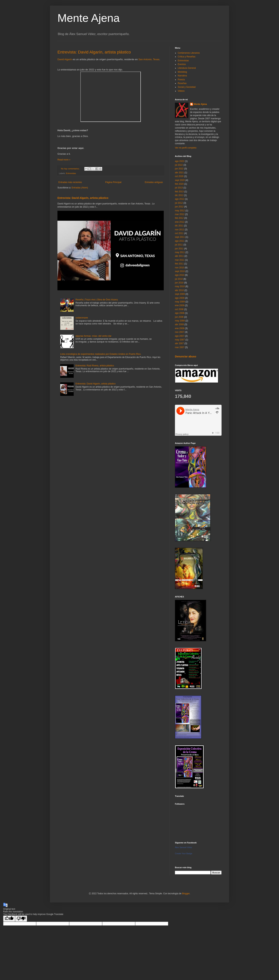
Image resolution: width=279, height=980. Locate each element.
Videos (181, 91)
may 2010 (180, 286)
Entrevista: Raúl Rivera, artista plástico (95, 366)
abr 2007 (179, 343)
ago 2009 (180, 298)
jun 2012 (179, 207)
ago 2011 (180, 241)
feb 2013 (179, 192)
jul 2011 (179, 245)
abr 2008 (179, 324)
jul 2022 (179, 165)
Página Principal (113, 182)
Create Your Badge (184, 853)
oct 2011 (179, 233)
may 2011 (180, 252)
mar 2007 (180, 347)
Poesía (181, 80)
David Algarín (65, 59)
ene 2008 (180, 328)
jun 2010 (179, 283)
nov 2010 (180, 268)
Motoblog (182, 72)
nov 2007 (180, 332)
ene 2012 (180, 222)
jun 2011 (179, 249)
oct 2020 (179, 176)
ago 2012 (180, 199)
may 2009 (180, 302)
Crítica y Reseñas (187, 57)
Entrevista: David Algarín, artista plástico (94, 52)
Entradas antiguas (154, 182)
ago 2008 (180, 313)
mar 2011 (180, 260)
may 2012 (180, 211)
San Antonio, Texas (149, 59)
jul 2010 (179, 279)
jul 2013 (179, 188)
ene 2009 (180, 305)
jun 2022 (179, 169)
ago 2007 (180, 336)
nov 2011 (180, 230)
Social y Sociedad (187, 87)
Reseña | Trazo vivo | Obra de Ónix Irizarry (97, 300)
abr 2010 (179, 290)
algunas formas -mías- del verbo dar (94, 336)
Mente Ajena (89, 18)
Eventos (182, 64)
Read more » (64, 160)
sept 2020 (180, 180)
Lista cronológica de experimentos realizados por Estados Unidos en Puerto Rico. (101, 354)
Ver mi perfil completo (186, 148)
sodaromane (82, 318)
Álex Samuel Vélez (184, 847)
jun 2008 (179, 317)
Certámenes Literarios (189, 53)
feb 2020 (179, 184)
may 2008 (180, 321)
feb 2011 (179, 264)
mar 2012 (180, 214)
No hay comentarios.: (71, 169)
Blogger (186, 894)
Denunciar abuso (186, 356)
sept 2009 (180, 294)
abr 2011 (179, 256)
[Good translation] (9, 919)
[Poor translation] (21, 919)
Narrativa (182, 76)
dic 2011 (179, 226)
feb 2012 (179, 218)
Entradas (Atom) (80, 188)
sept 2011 (180, 237)
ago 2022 (180, 161)
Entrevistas (71, 173)
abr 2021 (179, 173)
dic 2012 (179, 195)
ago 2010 (180, 275)
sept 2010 (180, 271)
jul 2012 (179, 203)
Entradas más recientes (70, 182)
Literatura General (187, 68)
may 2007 (180, 340)
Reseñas (182, 83)
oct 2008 (179, 309)
